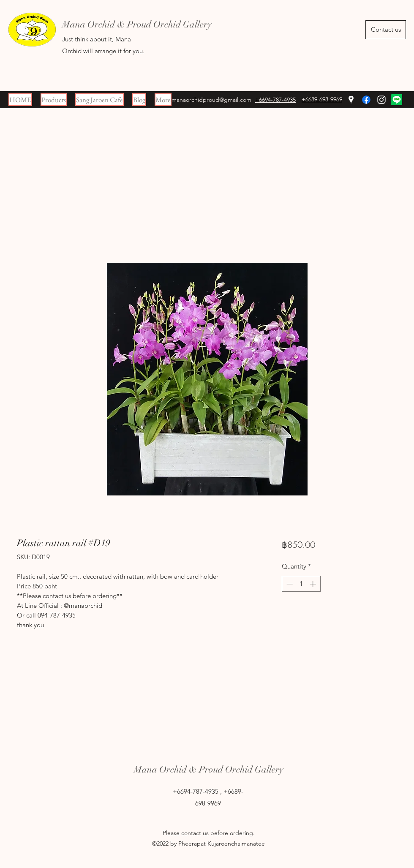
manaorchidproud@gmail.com (211, 100)
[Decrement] (289, 584)
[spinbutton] (301, 584)
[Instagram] (381, 100)
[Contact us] (386, 30)
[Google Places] (351, 100)
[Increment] (314, 584)
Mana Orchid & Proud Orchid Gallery (209, 769)
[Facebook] (366, 100)
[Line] (397, 100)
